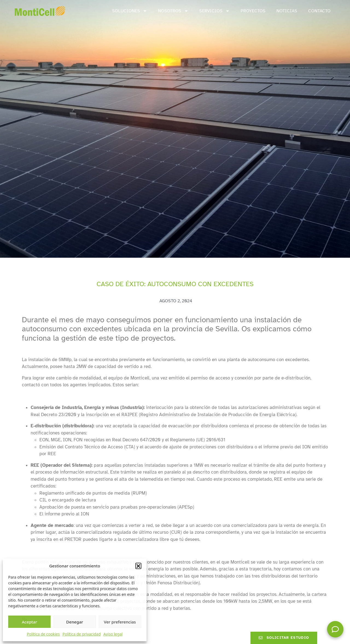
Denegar (75, 622)
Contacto (319, 11)
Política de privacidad (81, 634)
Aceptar (30, 622)
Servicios (215, 11)
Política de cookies (43, 634)
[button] (138, 566)
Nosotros (173, 11)
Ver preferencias (120, 622)
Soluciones (130, 11)
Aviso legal (113, 634)
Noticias (287, 11)
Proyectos (253, 11)
